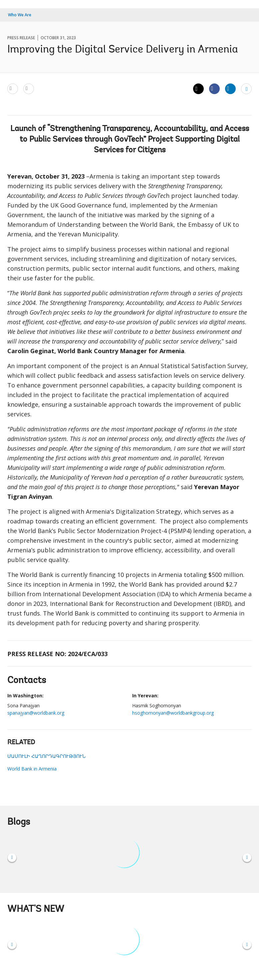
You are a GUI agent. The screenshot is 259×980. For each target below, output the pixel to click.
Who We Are (20, 15)
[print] (29, 88)
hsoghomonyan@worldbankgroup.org (173, 713)
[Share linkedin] (230, 88)
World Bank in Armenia (32, 769)
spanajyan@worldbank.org (36, 713)
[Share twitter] (198, 89)
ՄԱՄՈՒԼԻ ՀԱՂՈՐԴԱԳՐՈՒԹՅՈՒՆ (46, 756)
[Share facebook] (214, 88)
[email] (13, 88)
